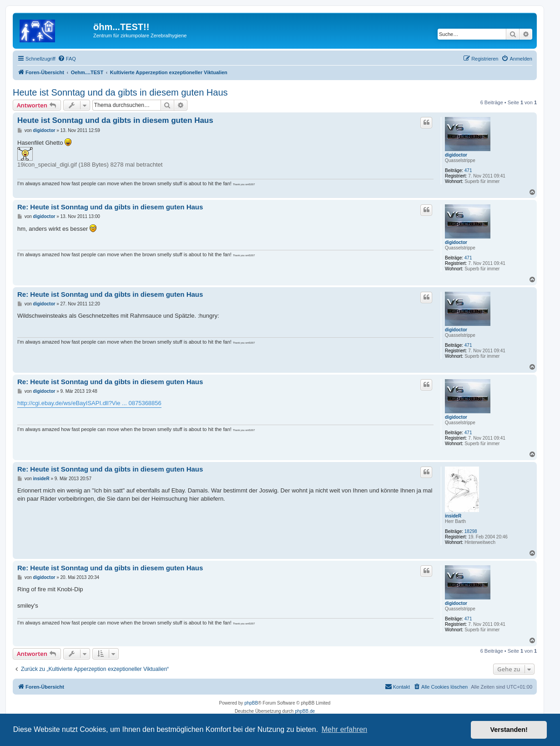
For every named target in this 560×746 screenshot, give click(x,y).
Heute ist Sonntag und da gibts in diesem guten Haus (120, 92)
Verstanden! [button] (509, 730)
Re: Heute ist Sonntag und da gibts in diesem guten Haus (110, 207)
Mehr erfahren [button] (345, 729)
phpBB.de (305, 711)
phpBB (251, 703)
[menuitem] (67, 59)
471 (468, 170)
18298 (471, 531)
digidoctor (456, 155)
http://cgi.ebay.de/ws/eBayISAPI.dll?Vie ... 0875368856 (89, 403)
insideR (453, 516)
